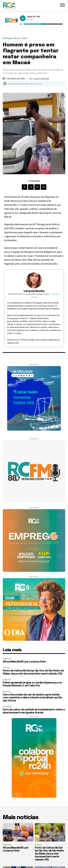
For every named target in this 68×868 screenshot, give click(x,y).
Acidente (7, 692)
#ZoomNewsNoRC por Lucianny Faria (24, 662)
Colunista (7, 659)
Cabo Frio (7, 680)
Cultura (6, 668)
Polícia (25, 38)
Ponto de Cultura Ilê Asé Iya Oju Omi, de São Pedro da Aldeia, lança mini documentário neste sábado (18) (49, 854)
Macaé (17, 38)
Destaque (8, 38)
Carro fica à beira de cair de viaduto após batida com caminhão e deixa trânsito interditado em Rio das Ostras (32, 698)
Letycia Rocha (41, 79)
